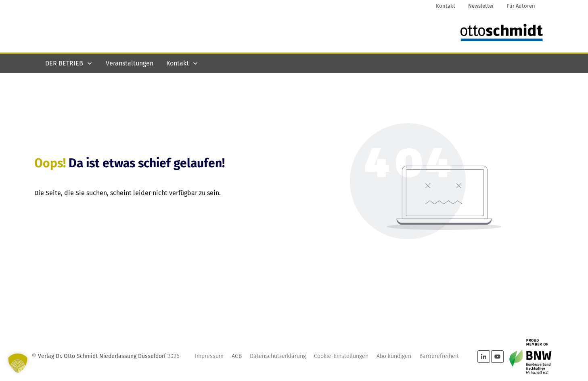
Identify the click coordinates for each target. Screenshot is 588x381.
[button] (18, 363)
